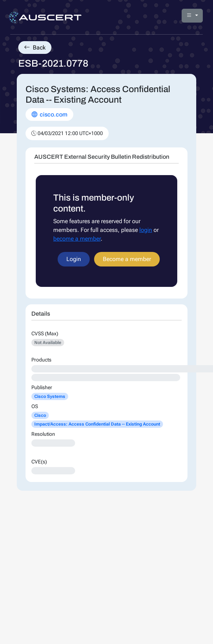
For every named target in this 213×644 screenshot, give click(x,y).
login (146, 230)
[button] (192, 16)
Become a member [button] (127, 259)
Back (35, 48)
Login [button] (74, 259)
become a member (77, 239)
